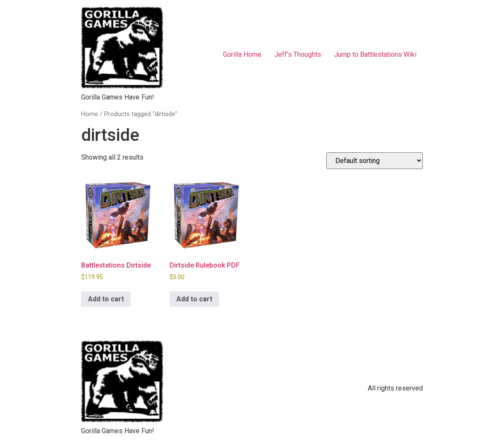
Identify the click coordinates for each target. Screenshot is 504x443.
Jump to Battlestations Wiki (375, 54)
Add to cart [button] (106, 299)
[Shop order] (375, 161)
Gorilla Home (242, 54)
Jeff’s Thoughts (298, 54)
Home (90, 114)
